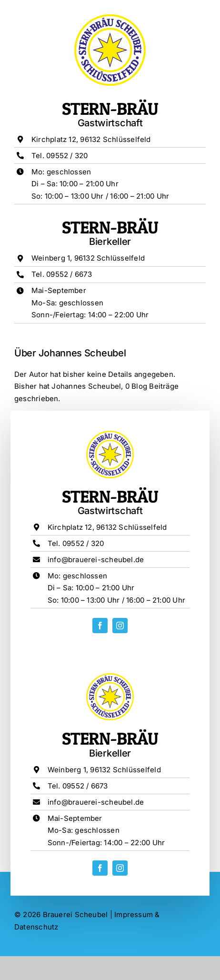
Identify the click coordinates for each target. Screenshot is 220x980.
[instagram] (120, 626)
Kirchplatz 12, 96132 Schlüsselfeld (91, 139)
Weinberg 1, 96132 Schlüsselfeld (88, 258)
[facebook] (100, 626)
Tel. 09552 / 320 (60, 156)
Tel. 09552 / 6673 (62, 274)
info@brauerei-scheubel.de (96, 560)
